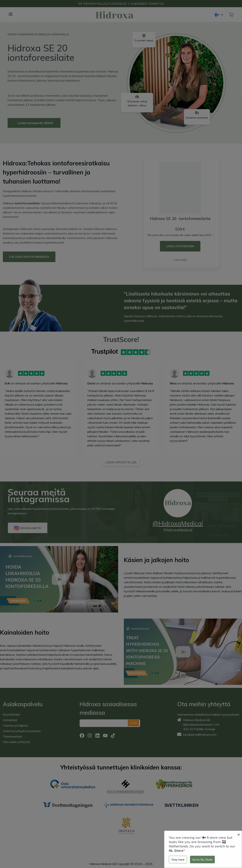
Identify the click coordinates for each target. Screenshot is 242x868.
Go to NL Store (202, 860)
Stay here (178, 860)
